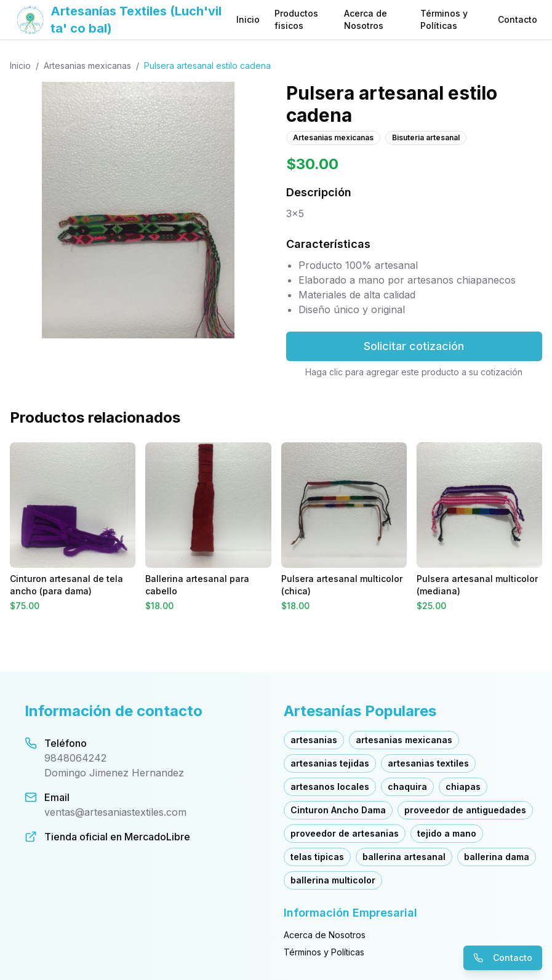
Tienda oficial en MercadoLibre (117, 837)
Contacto (518, 19)
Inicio (248, 19)
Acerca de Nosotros (366, 19)
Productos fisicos (296, 19)
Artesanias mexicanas (87, 66)
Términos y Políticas (444, 19)
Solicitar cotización (414, 346)
